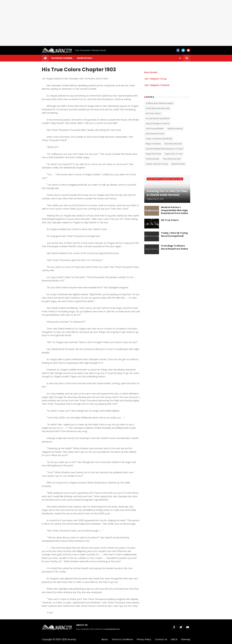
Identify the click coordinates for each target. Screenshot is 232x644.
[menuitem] (45, 58)
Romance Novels (173, 144)
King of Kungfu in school (158, 123)
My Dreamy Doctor (155, 134)
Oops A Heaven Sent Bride (159, 139)
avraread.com (113, 629)
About (105, 639)
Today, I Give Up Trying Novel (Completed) (174, 235)
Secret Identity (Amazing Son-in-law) (164, 149)
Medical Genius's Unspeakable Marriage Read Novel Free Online (175, 210)
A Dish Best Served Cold (158, 108)
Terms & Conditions (122, 639)
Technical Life (152, 159)
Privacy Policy (144, 639)
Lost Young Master (155, 129)
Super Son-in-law (174, 154)
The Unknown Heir (172, 159)
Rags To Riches (153, 144)
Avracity (72, 639)
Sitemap (186, 639)
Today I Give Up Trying (157, 164)
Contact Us (161, 639)
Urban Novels (178, 164)
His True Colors (153, 113)
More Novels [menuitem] (85, 58)
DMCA (174, 639)
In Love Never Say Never (158, 118)
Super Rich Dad (153, 154)
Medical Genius (175, 129)
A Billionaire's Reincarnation (160, 103)
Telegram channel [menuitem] (62, 58)
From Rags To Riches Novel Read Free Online (175, 247)
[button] (180, 58)
